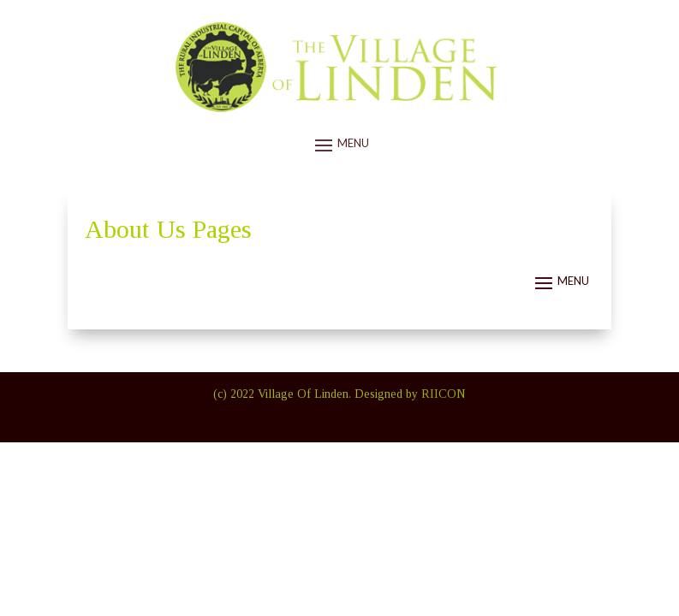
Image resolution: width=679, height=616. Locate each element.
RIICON (444, 394)
